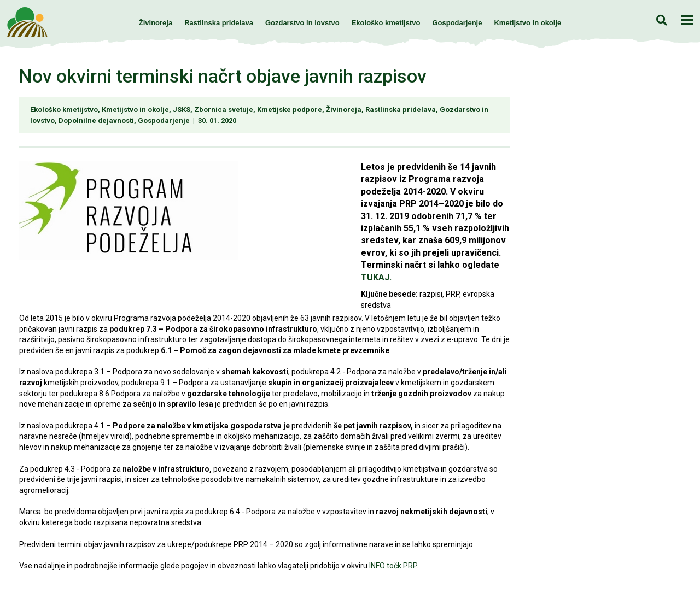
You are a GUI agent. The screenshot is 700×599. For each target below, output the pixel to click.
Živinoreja (156, 23)
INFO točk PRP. (394, 566)
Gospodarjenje (457, 23)
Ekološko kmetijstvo (386, 23)
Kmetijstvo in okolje (527, 23)
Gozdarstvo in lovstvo (302, 23)
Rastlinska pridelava (219, 23)
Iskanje (661, 20)
